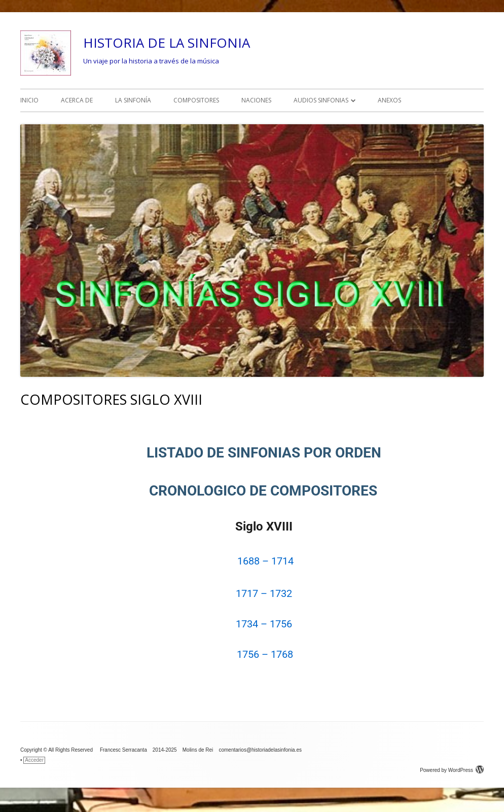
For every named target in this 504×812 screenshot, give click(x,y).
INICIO (29, 100)
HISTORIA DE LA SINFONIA (167, 43)
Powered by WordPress (452, 770)
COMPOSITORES (196, 100)
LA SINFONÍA (133, 100)
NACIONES (256, 100)
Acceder (34, 760)
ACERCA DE (77, 100)
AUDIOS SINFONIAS (321, 100)
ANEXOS (389, 100)
